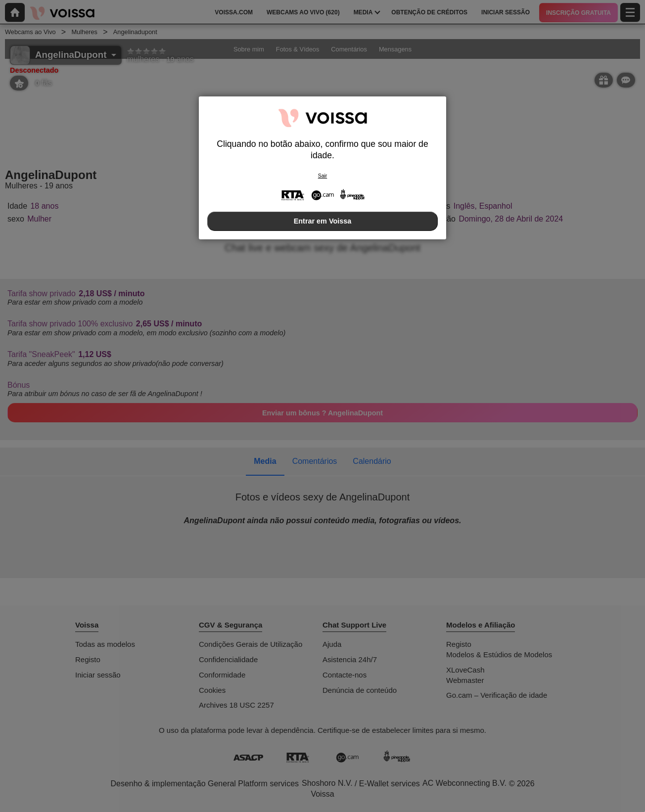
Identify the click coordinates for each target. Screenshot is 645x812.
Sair (322, 176)
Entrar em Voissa (323, 221)
